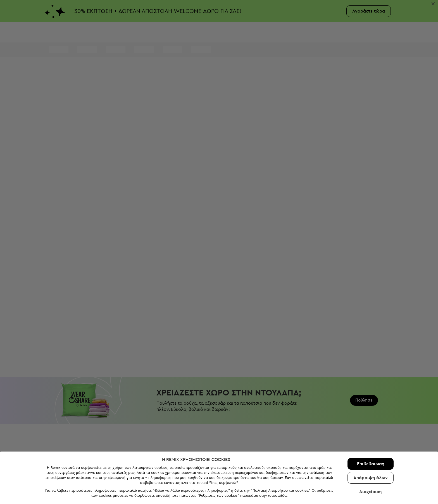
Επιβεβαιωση (371, 439)
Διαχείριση (371, 467)
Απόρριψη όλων (371, 453)
